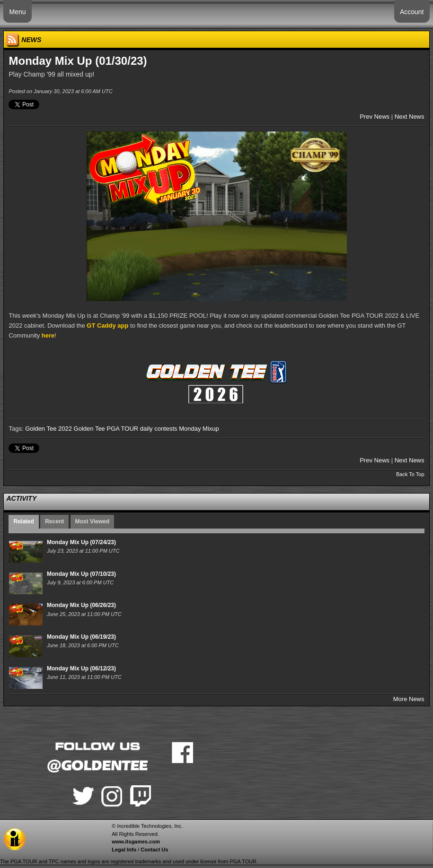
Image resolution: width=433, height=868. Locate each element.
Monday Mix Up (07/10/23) (81, 574)
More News (409, 699)
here (48, 335)
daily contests (159, 429)
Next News (410, 117)
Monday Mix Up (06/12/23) (81, 668)
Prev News (375, 117)
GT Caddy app (107, 325)
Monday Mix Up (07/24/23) (81, 542)
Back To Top (410, 474)
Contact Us (154, 850)
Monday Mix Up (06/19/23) (81, 637)
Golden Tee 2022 (49, 429)
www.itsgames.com (136, 842)
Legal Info (124, 850)
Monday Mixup (199, 429)
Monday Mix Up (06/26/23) (81, 605)
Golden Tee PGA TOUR (106, 429)
